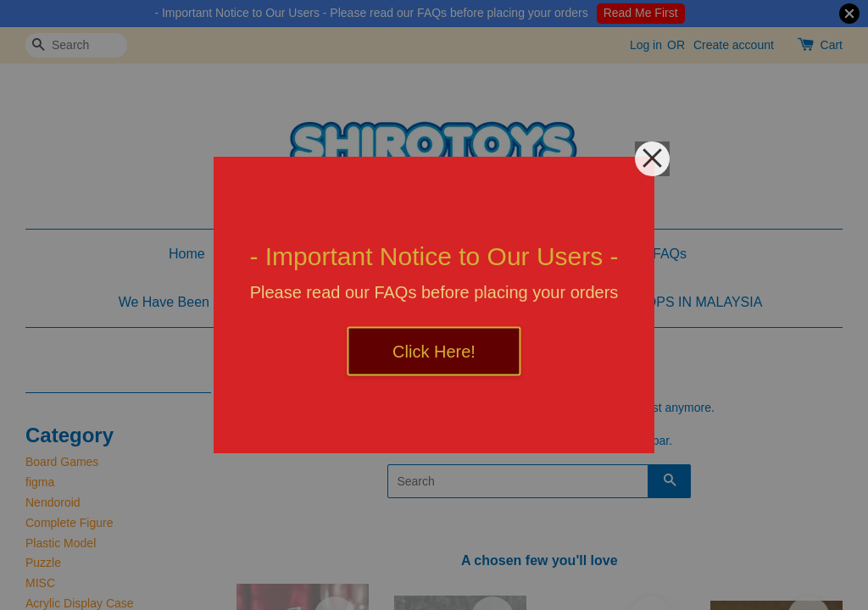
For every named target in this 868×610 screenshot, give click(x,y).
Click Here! (434, 352)
